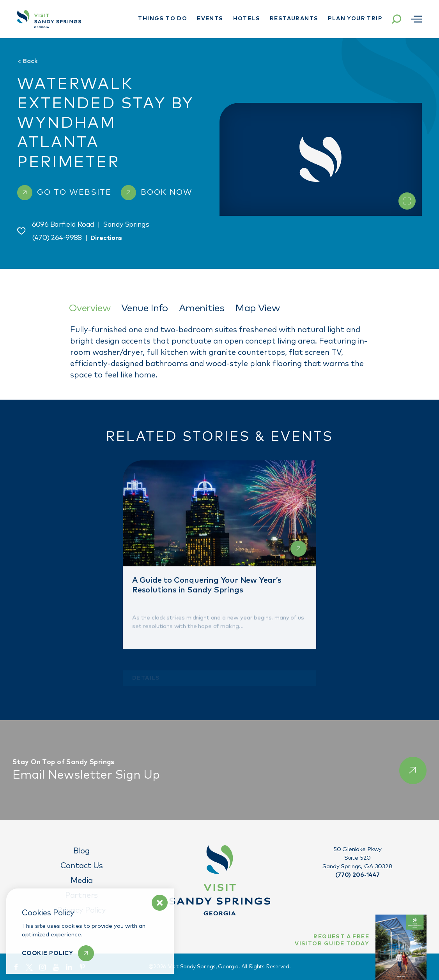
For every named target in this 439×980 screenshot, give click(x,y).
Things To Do (163, 19)
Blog (81, 851)
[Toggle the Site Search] (397, 19)
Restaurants (294, 19)
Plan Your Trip (355, 19)
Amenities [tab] (202, 308)
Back (27, 61)
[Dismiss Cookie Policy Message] (160, 903)
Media (82, 881)
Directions (106, 238)
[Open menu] (416, 19)
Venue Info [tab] (145, 308)
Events (210, 19)
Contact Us (82, 866)
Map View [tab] (257, 308)
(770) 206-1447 (358, 875)
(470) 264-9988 (57, 238)
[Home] (49, 19)
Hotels (247, 19)
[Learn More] (58, 953)
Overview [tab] (89, 308)
